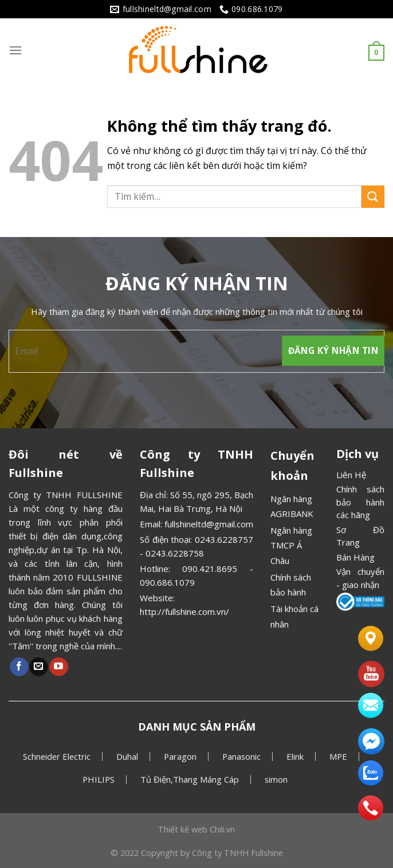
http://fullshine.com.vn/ (184, 611)
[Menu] (15, 50)
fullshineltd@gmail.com (209, 524)
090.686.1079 (167, 582)
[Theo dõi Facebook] (19, 667)
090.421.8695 (210, 569)
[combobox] (234, 196)
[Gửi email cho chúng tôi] (39, 667)
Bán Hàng (355, 557)
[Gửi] (373, 197)
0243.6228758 (175, 553)
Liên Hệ (351, 475)
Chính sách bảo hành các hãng (360, 502)
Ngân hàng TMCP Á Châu (291, 545)
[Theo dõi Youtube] (59, 667)
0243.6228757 (224, 539)
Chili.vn (222, 829)
